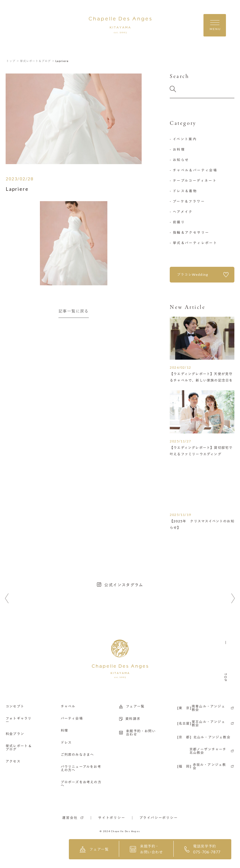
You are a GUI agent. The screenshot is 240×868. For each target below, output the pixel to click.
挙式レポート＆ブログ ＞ (37, 61)
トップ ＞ (13, 61)
